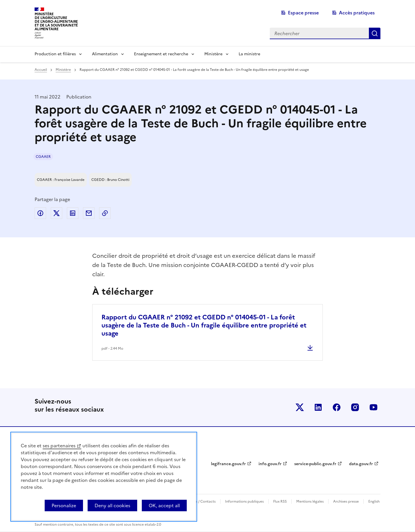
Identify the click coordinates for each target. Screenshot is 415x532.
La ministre (249, 54)
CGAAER (43, 157)
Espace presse (303, 13)
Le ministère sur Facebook (337, 407)
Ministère (213, 54)
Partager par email (89, 213)
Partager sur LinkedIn (73, 213)
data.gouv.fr (361, 464)
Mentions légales (310, 501)
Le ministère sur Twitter (300, 407)
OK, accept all (164, 506)
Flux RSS (280, 501)
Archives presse (346, 501)
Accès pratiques (357, 13)
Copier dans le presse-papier (105, 213)
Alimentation (105, 54)
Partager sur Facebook (40, 213)
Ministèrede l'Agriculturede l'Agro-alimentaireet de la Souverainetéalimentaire (56, 21)
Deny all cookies (112, 506)
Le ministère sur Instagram (355, 407)
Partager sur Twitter (56, 213)
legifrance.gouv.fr (228, 464)
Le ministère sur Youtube (373, 407)
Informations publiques (244, 501)
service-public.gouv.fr (315, 464)
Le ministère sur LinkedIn (318, 407)
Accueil (41, 70)
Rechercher (375, 33)
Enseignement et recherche (161, 54)
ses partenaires (59, 446)
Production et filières (55, 54)
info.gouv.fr (270, 464)
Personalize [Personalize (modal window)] (64, 506)
